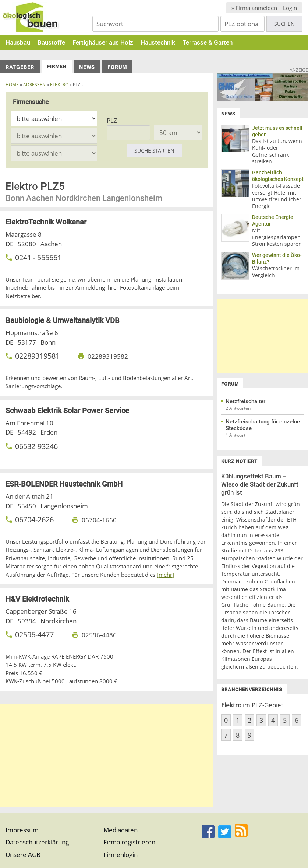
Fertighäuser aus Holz (103, 42)
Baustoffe (51, 42)
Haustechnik (158, 42)
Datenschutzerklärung (37, 842)
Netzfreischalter (245, 401)
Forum (117, 67)
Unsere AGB (23, 855)
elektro (59, 85)
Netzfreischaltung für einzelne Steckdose (263, 425)
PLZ (112, 120)
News (87, 67)
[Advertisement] (107, 756)
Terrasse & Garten (208, 42)
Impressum (22, 830)
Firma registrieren (129, 842)
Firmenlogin (121, 855)
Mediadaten (121, 830)
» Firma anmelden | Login (264, 8)
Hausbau (18, 42)
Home (12, 85)
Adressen (34, 85)
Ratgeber (20, 67)
